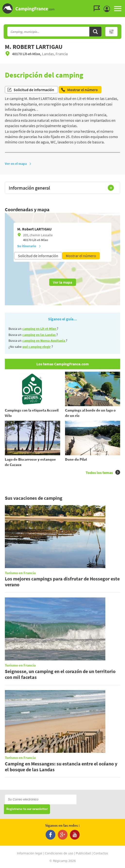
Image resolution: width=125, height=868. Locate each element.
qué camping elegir (37, 347)
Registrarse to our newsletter (27, 809)
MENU (118, 9)
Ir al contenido (122, 4)
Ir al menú (120, 4)
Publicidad (83, 853)
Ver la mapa (62, 282)
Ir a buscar (124, 4)
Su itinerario (29, 246)
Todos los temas (103, 472)
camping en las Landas (39, 335)
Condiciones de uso (59, 853)
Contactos (101, 853)
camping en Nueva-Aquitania (44, 341)
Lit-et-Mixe (40, 240)
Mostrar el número (81, 256)
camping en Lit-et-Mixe (40, 329)
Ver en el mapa (18, 164)
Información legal (30, 853)
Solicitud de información (31, 90)
